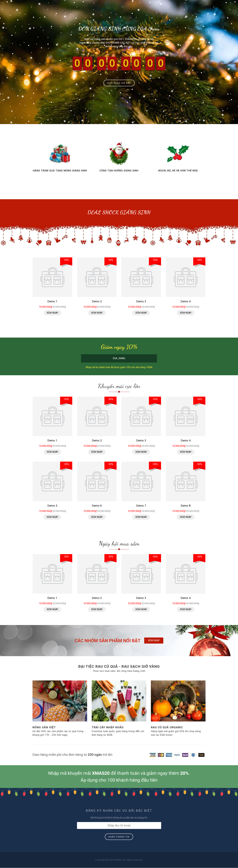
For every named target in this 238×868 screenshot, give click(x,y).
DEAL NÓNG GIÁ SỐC (119, 83)
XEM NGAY (154, 641)
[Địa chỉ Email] (119, 826)
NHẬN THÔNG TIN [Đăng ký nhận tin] (119, 837)
